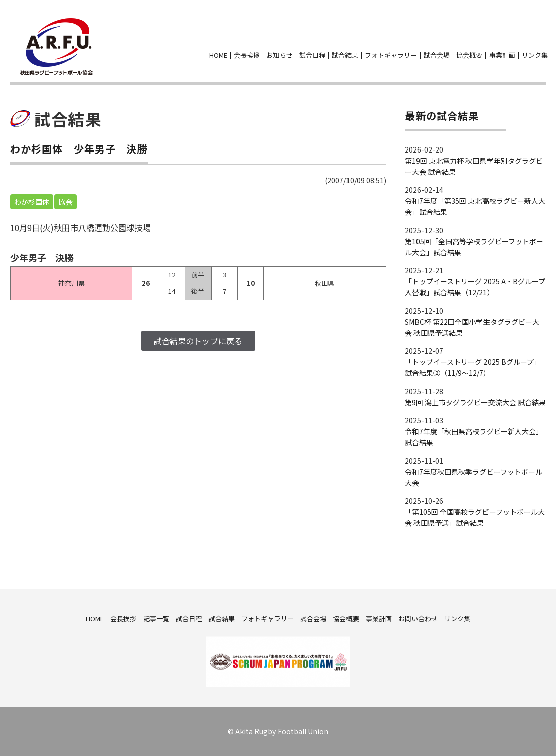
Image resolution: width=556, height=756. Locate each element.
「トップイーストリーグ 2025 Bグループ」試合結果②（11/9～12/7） (473, 367)
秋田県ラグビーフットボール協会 (56, 47)
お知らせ (280, 55)
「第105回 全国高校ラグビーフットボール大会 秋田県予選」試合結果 (475, 517)
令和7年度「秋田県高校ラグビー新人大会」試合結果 (474, 437)
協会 (65, 202)
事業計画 (502, 55)
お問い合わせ (545, 40)
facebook (527, 40)
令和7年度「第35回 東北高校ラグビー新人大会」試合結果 (475, 206)
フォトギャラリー (391, 55)
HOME (218, 55)
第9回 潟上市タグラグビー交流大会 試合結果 (475, 402)
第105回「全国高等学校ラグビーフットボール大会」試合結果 (474, 247)
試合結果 (345, 55)
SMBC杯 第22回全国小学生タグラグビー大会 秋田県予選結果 (472, 327)
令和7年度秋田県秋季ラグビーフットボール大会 (474, 477)
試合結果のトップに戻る (198, 341)
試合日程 (312, 55)
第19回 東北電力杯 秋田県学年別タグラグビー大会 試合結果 (474, 166)
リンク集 (535, 55)
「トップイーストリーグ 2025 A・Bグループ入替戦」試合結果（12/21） (475, 287)
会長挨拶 (247, 55)
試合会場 (437, 55)
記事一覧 (156, 618)
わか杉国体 (32, 202)
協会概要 (469, 55)
